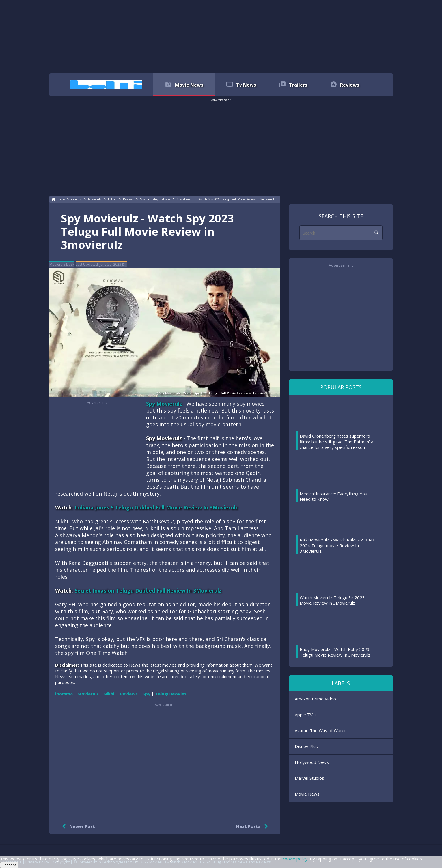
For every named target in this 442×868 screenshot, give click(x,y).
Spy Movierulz (164, 404)
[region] (221, 36)
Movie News (307, 794)
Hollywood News (312, 762)
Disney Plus (306, 746)
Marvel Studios (309, 778)
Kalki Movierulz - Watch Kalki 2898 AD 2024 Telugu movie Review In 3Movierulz (337, 545)
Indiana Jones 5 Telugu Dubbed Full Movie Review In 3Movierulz (156, 507)
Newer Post (77, 826)
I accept (9, 865)
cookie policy (295, 859)
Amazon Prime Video (315, 699)
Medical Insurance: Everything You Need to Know (333, 496)
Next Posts (253, 826)
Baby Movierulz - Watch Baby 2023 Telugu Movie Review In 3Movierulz (335, 652)
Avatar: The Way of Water (320, 730)
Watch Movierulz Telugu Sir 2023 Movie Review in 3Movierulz (332, 600)
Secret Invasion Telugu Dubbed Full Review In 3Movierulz (148, 590)
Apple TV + (306, 715)
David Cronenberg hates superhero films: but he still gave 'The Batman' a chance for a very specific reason (336, 442)
